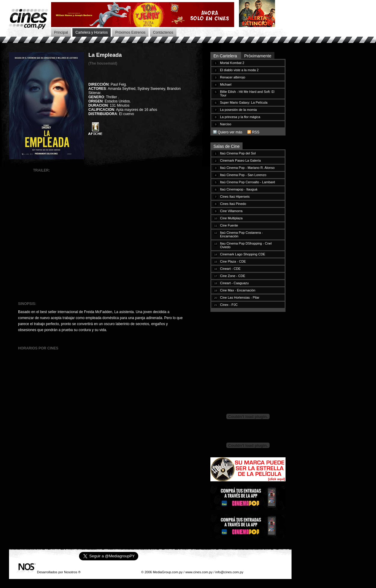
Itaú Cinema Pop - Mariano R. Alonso (247, 168)
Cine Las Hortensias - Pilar (240, 297)
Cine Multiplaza (231, 218)
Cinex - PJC (229, 305)
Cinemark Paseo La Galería (240, 160)
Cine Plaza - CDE (233, 261)
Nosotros (71, 572)
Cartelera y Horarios (92, 32)
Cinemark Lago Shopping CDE (243, 254)
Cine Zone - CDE (233, 276)
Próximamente (258, 56)
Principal (61, 32)
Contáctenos (163, 32)
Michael (226, 84)
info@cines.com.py (229, 572)
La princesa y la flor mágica (240, 117)
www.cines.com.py (199, 572)
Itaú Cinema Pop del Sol (238, 153)
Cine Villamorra (231, 211)
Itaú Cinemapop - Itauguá (239, 189)
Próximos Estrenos (130, 32)
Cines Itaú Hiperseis (235, 197)
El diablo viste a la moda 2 (239, 70)
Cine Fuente (229, 225)
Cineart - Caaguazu (234, 283)
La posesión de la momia (238, 110)
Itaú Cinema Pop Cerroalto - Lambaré (248, 182)
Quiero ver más (230, 132)
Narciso (226, 124)
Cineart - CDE (230, 269)
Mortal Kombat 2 (232, 63)
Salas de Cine (226, 146)
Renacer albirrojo (233, 77)
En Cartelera (226, 56)
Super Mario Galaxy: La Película (244, 102)
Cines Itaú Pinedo (233, 204)
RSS (256, 132)
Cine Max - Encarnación (238, 290)
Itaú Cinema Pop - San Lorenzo (243, 175)
